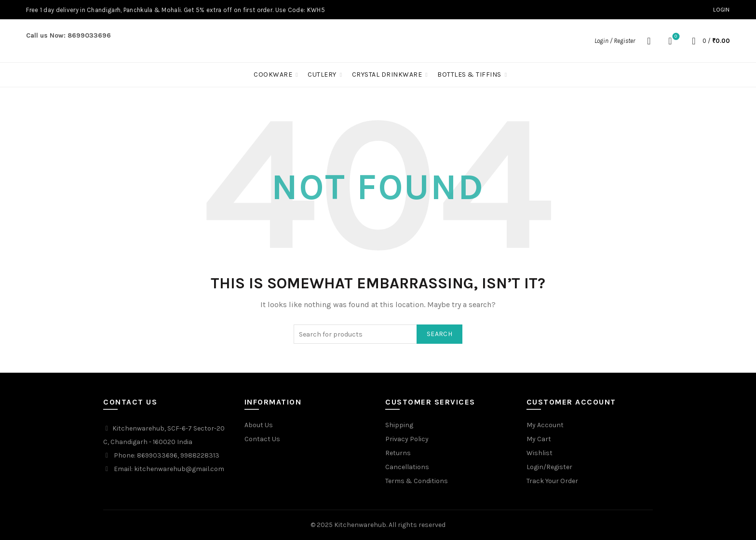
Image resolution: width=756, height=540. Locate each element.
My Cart (539, 439)
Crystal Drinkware (387, 74)
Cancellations (407, 467)
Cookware (273, 74)
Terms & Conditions (417, 481)
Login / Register (615, 41)
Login (722, 10)
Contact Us (262, 439)
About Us (259, 425)
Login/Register (549, 467)
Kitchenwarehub (360, 525)
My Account (545, 425)
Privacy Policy (407, 439)
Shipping (399, 425)
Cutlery (322, 74)
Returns (398, 453)
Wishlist (675, 37)
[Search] (649, 41)
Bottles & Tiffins (469, 74)
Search (439, 334)
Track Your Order (552, 481)
